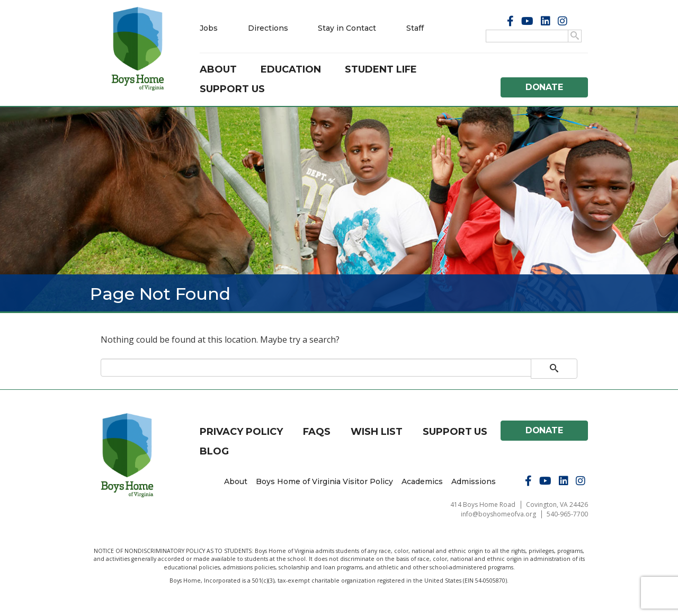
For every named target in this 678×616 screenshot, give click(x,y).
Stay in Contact (347, 28)
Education (291, 69)
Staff (415, 28)
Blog (214, 451)
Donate (545, 87)
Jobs (209, 28)
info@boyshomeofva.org (498, 514)
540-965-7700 (567, 514)
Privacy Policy (241, 432)
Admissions (474, 481)
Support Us (232, 89)
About (218, 69)
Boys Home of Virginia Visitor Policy (325, 481)
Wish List (377, 432)
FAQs (317, 432)
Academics (422, 481)
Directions (268, 28)
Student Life (381, 69)
